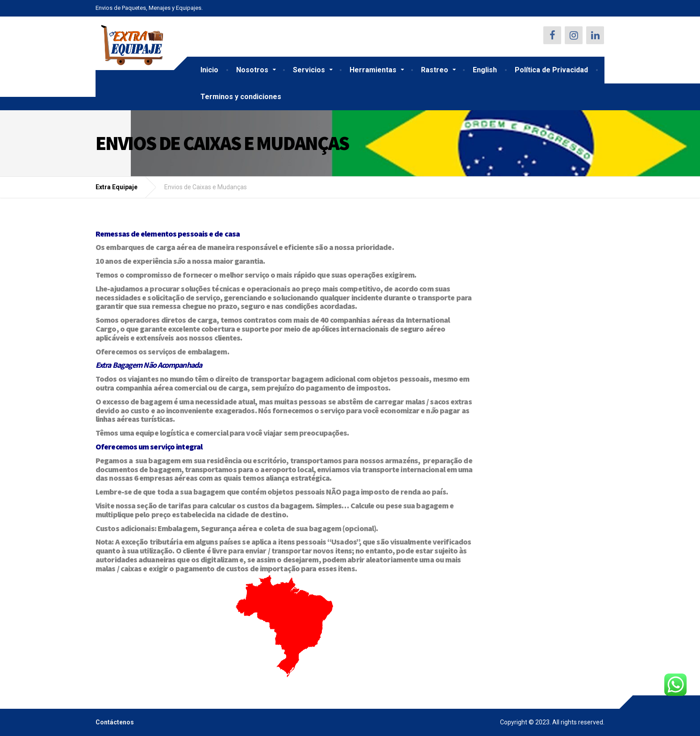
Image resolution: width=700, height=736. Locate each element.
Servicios (309, 70)
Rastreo (435, 70)
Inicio (209, 70)
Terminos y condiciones (241, 97)
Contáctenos (115, 722)
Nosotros (252, 70)
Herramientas (373, 70)
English (485, 70)
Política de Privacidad (551, 70)
